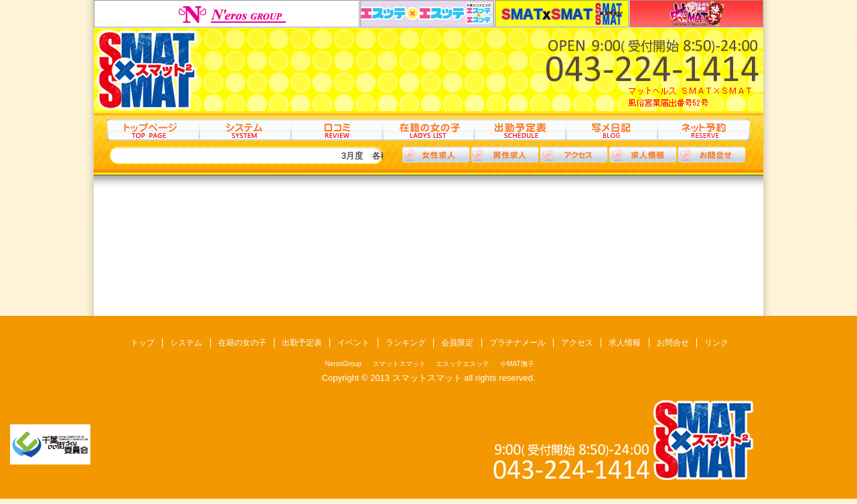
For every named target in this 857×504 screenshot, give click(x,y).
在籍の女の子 (428, 130)
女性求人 (436, 155)
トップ (153, 130)
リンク (716, 343)
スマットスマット (562, 14)
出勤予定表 (520, 130)
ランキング (406, 343)
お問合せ (673, 343)
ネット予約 (703, 130)
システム (245, 130)
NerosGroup (227, 14)
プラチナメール (518, 343)
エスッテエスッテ (427, 14)
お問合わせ (712, 155)
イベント (354, 343)
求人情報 (643, 155)
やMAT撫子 (696, 14)
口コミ (336, 130)
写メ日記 (612, 130)
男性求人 (505, 155)
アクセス (574, 155)
